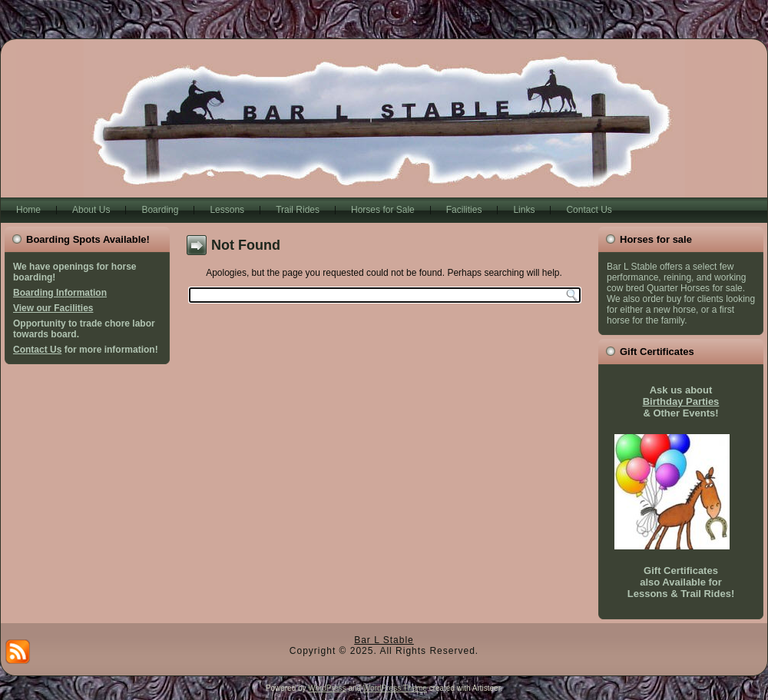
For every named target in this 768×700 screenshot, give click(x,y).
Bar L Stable (384, 640)
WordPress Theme (395, 688)
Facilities (464, 210)
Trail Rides (298, 210)
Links (524, 210)
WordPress (327, 688)
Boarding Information (60, 293)
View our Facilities (53, 308)
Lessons (227, 210)
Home (28, 210)
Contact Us (589, 210)
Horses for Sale (383, 210)
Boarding (160, 210)
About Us (91, 210)
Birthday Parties (681, 401)
